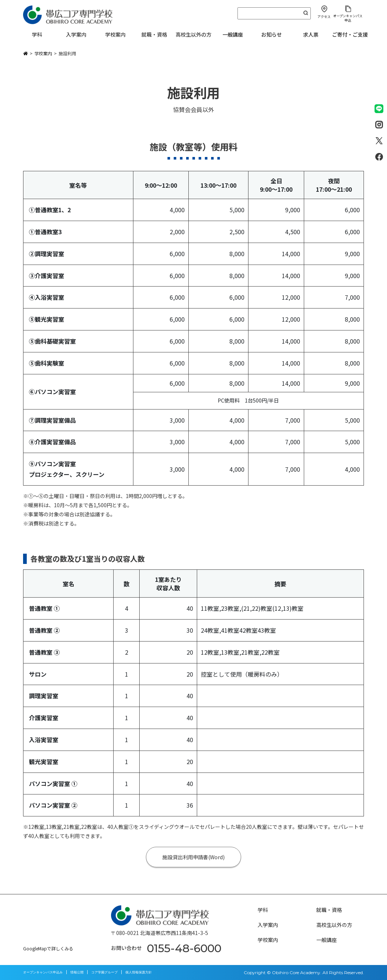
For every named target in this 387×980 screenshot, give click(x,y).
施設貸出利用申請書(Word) (194, 857)
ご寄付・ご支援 (350, 34)
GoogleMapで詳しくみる (48, 948)
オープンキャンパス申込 (348, 18)
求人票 (311, 34)
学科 (263, 910)
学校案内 (268, 940)
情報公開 (77, 972)
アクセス (324, 17)
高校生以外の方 (334, 925)
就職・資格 (329, 910)
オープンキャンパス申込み (43, 972)
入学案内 (268, 925)
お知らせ (272, 34)
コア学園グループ (104, 972)
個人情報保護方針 (139, 972)
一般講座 (233, 34)
